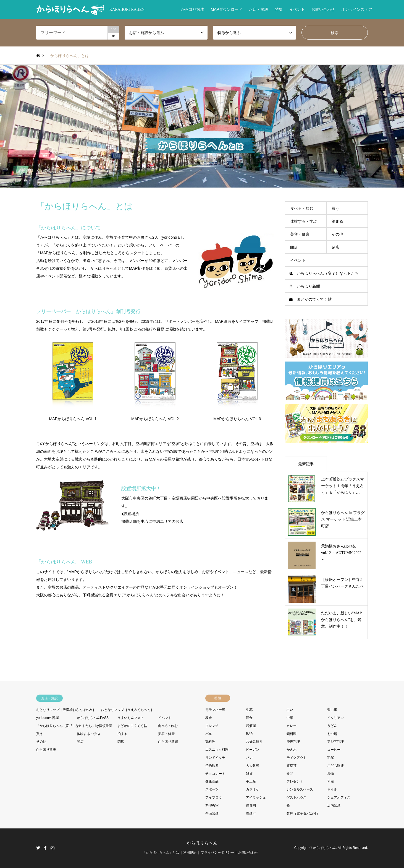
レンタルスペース (300, 789)
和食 (209, 718)
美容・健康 (300, 234)
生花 (249, 710)
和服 (330, 781)
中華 (290, 718)
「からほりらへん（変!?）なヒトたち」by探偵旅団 (74, 726)
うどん (332, 726)
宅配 (330, 758)
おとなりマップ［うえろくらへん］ (127, 710)
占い (290, 710)
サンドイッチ (215, 758)
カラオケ (253, 789)
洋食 (249, 718)
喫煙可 (251, 814)
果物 (330, 774)
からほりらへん (202, 843)
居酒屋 (251, 726)
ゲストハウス (297, 797)
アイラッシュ (256, 797)
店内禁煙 (334, 805)
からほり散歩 (193, 9)
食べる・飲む (302, 208)
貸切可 (292, 766)
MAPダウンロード (227, 9)
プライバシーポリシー (217, 853)
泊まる (337, 221)
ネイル (332, 789)
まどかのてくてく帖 (314, 299)
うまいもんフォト (131, 718)
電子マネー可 (215, 710)
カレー (292, 726)
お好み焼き (254, 742)
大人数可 (253, 766)
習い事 (332, 710)
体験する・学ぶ (304, 221)
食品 (290, 774)
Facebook (45, 848)
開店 (294, 247)
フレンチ (212, 726)
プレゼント (295, 781)
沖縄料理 (293, 742)
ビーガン (253, 750)
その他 (337, 234)
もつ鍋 (332, 734)
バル (209, 734)
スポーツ (212, 789)
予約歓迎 (212, 766)
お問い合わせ (323, 9)
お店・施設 (259, 9)
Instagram (53, 848)
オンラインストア (357, 9)
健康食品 (212, 781)
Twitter (38, 848)
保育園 (251, 805)
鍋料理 (292, 734)
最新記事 (306, 464)
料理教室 (212, 805)
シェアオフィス (339, 797)
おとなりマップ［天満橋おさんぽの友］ (66, 710)
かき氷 (292, 750)
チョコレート (215, 774)
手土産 (251, 781)
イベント (297, 9)
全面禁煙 (212, 814)
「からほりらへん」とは (161, 853)
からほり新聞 (308, 286)
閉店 (335, 247)
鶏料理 (210, 742)
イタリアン (335, 718)
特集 (279, 9)
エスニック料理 (217, 750)
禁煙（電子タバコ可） (303, 814)
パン (249, 758)
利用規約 (190, 853)
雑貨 (249, 774)
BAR (249, 734)
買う (335, 208)
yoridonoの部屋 (48, 718)
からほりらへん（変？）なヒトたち (328, 273)
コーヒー (334, 750)
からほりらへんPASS (93, 718)
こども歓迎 (335, 766)
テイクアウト (297, 758)
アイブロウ (214, 797)
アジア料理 (335, 742)
